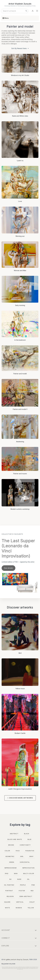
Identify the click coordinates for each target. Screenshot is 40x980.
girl (22, 856)
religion (10, 896)
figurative (30, 851)
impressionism (11, 868)
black (27, 834)
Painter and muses (20, 474)
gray (31, 856)
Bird (20, 653)
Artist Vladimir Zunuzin (20, 4)
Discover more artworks (21, 798)
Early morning (20, 305)
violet (32, 902)
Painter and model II (20, 409)
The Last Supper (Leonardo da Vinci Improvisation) (18, 548)
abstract (14, 834)
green (12, 862)
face (18, 851)
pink (33, 885)
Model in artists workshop (20, 509)
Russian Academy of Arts (28, 6)
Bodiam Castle (20, 733)
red (32, 891)
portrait (9, 891)
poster (22, 891)
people (23, 885)
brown (11, 845)
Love (20, 201)
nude (19, 879)
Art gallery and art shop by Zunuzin (16, 959)
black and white (15, 839)
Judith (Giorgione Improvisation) (20, 789)
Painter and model (20, 374)
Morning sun (20, 236)
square (7, 902)
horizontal (25, 862)
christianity (25, 845)
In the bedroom (20, 340)
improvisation (28, 868)
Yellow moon (20, 689)
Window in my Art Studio (20, 75)
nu (10, 879)
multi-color (29, 873)
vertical (20, 902)
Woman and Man (20, 270)
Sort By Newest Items (20, 49)
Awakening (20, 442)
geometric (10, 856)
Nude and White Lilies (20, 116)
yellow (31, 908)
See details (8, 568)
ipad (7, 873)
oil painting (9, 885)
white (7, 908)
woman (19, 908)
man (16, 873)
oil (28, 879)
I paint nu (20, 161)
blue (29, 839)
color (7, 851)
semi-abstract (26, 896)
